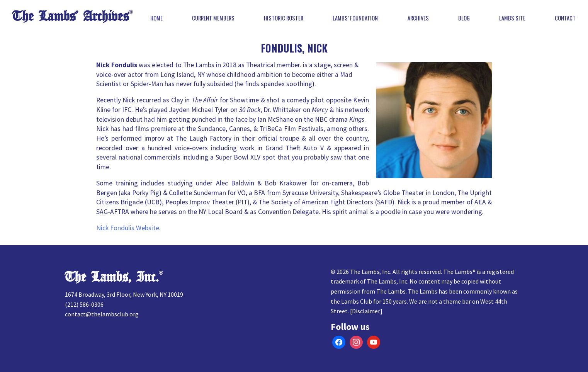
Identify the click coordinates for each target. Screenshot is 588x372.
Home (156, 18)
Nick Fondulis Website (128, 228)
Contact (565, 18)
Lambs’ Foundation (355, 18)
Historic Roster (284, 18)
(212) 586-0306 (84, 304)
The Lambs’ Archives (71, 16)
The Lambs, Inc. (112, 277)
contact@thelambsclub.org (102, 314)
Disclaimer (366, 311)
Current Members (213, 18)
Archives (418, 18)
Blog (464, 18)
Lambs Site (512, 18)
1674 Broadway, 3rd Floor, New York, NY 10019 (124, 294)
